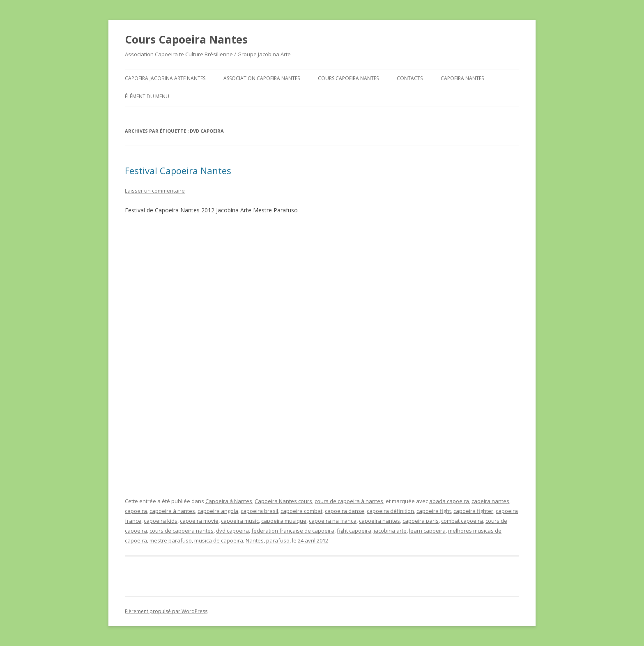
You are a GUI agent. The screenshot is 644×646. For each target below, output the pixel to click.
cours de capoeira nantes (182, 531)
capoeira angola (218, 511)
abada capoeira (449, 501)
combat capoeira (462, 521)
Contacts (410, 78)
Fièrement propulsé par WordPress (166, 611)
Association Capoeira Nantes (262, 78)
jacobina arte (390, 531)
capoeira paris (421, 521)
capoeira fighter (473, 511)
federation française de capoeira (293, 531)
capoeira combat (301, 511)
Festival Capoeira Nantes (178, 170)
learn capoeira (427, 531)
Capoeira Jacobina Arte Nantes (165, 78)
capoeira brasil (259, 511)
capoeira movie (199, 521)
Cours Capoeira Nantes (186, 39)
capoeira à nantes (172, 511)
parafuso (278, 540)
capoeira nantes (379, 521)
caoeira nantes (490, 501)
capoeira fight (434, 511)
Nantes (255, 540)
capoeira (136, 511)
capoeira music (240, 521)
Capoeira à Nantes (229, 501)
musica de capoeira (219, 540)
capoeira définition (390, 511)
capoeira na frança (333, 521)
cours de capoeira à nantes (349, 501)
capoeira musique (284, 521)
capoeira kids (161, 521)
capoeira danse (345, 511)
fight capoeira (354, 531)
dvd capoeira (232, 531)
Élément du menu (147, 96)
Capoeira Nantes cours (283, 501)
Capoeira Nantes (462, 78)
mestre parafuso (171, 540)
